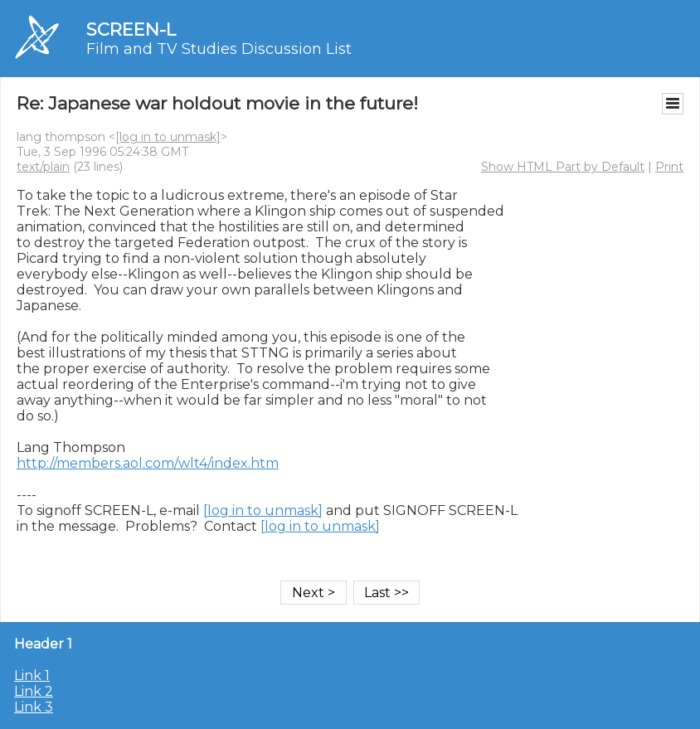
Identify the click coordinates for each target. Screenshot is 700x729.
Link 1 (32, 676)
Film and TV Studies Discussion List (219, 49)
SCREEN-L (131, 29)
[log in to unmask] (168, 137)
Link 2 (34, 691)
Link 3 (34, 707)
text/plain (43, 167)
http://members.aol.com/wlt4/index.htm (148, 463)
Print (669, 167)
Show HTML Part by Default (563, 167)
